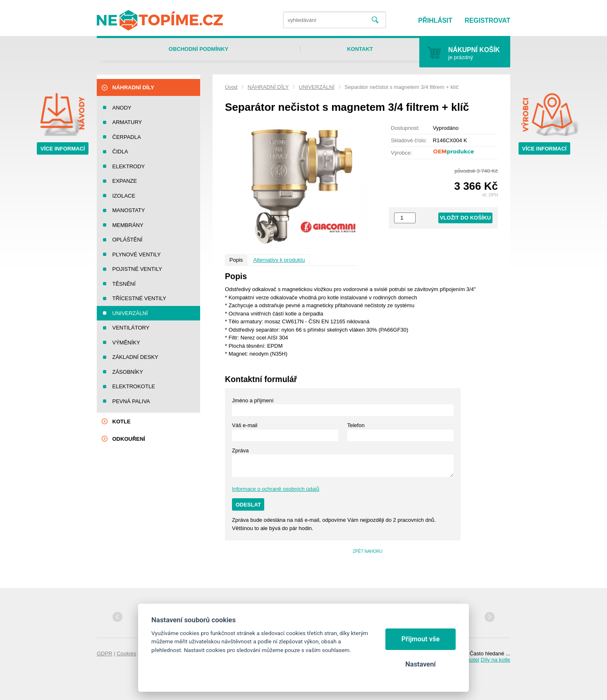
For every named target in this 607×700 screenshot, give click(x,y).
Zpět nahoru (368, 551)
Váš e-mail (245, 425)
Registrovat (488, 20)
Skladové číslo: (409, 140)
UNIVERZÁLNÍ (317, 87)
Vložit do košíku (466, 218)
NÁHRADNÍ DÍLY (268, 87)
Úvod (231, 87)
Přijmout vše (421, 639)
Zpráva (240, 450)
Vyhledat (375, 20)
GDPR (105, 653)
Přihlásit (435, 20)
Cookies (126, 653)
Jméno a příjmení (253, 400)
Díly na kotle (495, 660)
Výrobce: (401, 153)
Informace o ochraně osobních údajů (276, 489)
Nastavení (420, 664)
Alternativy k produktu (279, 260)
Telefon (356, 425)
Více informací (63, 149)
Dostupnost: (405, 128)
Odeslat (248, 505)
